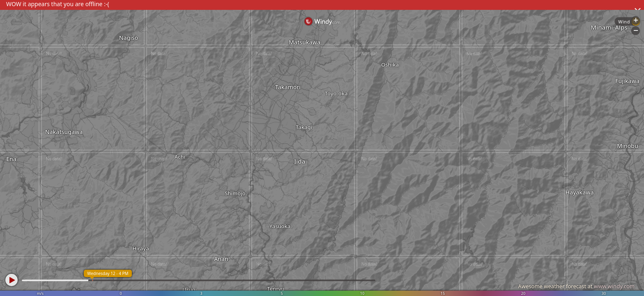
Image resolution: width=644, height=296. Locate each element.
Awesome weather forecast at (576, 286)
